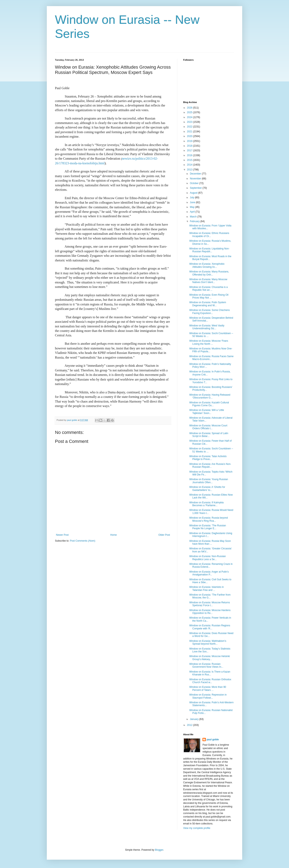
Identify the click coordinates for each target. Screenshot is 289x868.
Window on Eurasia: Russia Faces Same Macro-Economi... (211, 358)
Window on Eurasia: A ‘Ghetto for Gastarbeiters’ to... (207, 488)
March (194, 217)
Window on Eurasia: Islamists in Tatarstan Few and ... (206, 588)
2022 (190, 127)
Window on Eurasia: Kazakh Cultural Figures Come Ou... (209, 404)
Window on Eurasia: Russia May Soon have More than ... (210, 542)
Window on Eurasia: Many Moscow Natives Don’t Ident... (208, 281)
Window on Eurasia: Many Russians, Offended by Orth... (209, 273)
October (195, 183)
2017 (190, 150)
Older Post (164, 535)
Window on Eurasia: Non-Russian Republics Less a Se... (207, 558)
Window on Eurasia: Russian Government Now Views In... (206, 665)
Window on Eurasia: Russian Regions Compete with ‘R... (210, 627)
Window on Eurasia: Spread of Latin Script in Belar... (209, 435)
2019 (190, 141)
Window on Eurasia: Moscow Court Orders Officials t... (208, 427)
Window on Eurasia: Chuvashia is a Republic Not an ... (209, 289)
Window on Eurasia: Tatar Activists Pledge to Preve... (208, 458)
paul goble (213, 740)
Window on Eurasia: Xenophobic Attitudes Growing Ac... (207, 265)
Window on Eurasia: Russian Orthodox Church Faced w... (210, 681)
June (193, 202)
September (196, 188)
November (196, 179)
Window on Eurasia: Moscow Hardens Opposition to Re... (210, 612)
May (193, 207)
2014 (190, 165)
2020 (190, 136)
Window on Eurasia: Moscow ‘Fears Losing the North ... (209, 342)
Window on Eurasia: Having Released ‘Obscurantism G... (210, 396)
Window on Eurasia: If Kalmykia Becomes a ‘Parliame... (206, 504)
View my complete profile (197, 828)
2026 (190, 108)
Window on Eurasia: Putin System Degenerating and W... (208, 304)
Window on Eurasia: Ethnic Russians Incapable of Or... (209, 235)
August (194, 193)
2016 (190, 155)
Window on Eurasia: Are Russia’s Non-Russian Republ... (210, 465)
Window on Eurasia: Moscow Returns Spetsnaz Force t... (210, 604)
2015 (190, 160)
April (193, 212)
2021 (190, 132)
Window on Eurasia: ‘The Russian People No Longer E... (208, 527)
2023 (190, 122)
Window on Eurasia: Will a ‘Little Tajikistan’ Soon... (207, 412)
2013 (190, 170)
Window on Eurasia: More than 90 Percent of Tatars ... (208, 688)
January (195, 719)
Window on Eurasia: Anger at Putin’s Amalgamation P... (209, 573)
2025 (190, 112)
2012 (190, 725)
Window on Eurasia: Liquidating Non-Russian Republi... (209, 250)
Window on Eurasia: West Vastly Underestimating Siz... (207, 327)
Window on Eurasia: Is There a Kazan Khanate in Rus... (210, 673)
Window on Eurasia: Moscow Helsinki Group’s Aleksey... (210, 658)
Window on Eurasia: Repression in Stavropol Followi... (208, 696)
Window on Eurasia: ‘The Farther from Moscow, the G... (210, 596)
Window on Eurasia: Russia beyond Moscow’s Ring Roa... (209, 519)
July (192, 198)
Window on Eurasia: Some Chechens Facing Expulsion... (210, 312)
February (195, 221)
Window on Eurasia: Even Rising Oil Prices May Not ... (209, 296)
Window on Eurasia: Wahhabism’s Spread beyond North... (208, 642)
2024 (190, 117)
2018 (190, 146)
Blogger (159, 850)
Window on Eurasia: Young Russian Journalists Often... (209, 481)
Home (114, 535)
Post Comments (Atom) (83, 541)
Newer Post (62, 535)
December (196, 174)
